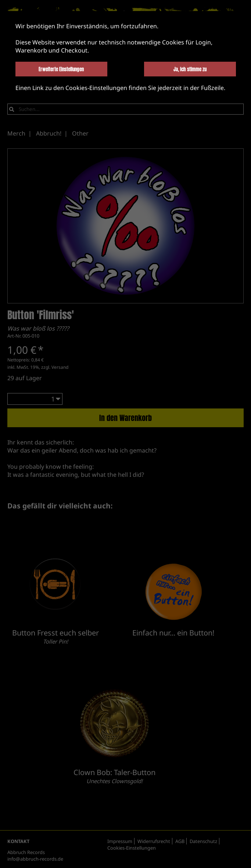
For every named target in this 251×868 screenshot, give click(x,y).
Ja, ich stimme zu (190, 69)
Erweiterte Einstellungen (61, 69)
